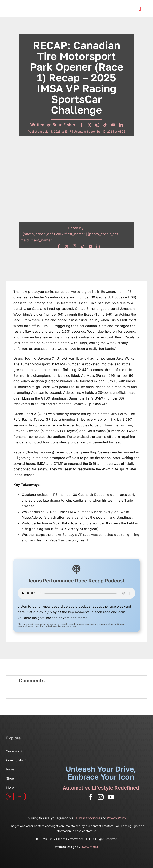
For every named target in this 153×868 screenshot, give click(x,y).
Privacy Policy (116, 818)
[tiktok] (105, 125)
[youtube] (113, 125)
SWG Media (90, 847)
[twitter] (89, 125)
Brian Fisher (64, 125)
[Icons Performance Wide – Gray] (30, 4)
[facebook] (82, 125)
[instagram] (97, 125)
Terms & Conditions (87, 818)
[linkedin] (121, 125)
